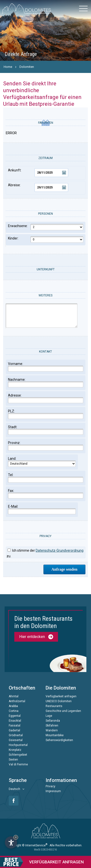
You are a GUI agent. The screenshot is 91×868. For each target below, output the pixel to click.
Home (8, 67)
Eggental (15, 716)
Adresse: (46, 398)
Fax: (46, 494)
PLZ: (46, 414)
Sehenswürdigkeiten (59, 740)
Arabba (13, 706)
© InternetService (35, 845)
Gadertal (14, 730)
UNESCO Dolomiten (59, 701)
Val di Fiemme (18, 764)
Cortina (14, 711)
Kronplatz (15, 750)
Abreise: (38, 187)
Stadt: (46, 430)
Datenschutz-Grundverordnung (60, 550)
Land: (42, 462)
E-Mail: (42, 509)
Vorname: (46, 367)
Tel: (46, 478)
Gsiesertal (16, 740)
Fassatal (15, 726)
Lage (49, 716)
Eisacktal (15, 721)
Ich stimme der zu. (45, 553)
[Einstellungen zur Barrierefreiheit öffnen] (11, 842)
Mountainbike (55, 735)
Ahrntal (14, 696)
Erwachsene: (46, 227)
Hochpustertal (18, 745)
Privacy (50, 786)
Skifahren (52, 726)
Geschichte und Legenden (63, 711)
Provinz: (46, 446)
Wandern (52, 730)
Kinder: (46, 239)
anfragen (42, 862)
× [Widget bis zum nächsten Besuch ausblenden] (16, 837)
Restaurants (54, 706)
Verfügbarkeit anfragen (61, 696)
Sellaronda (53, 721)
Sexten (13, 760)
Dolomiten (27, 67)
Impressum (53, 791)
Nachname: (46, 382)
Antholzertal (17, 701)
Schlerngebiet (18, 755)
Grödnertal (16, 735)
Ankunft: (38, 173)
